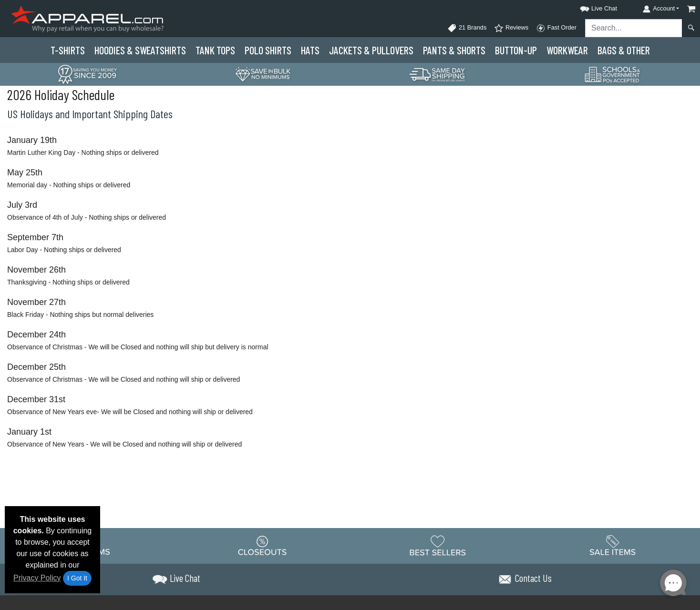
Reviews (511, 28)
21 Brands (467, 28)
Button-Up (516, 50)
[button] (590, 7)
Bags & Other (624, 50)
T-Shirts (68, 50)
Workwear (567, 50)
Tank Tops (215, 50)
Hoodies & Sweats (140, 50)
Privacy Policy (37, 578)
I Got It (77, 578)
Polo (268, 50)
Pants (454, 50)
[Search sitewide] (634, 28)
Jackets (371, 50)
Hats (310, 50)
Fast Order (556, 28)
